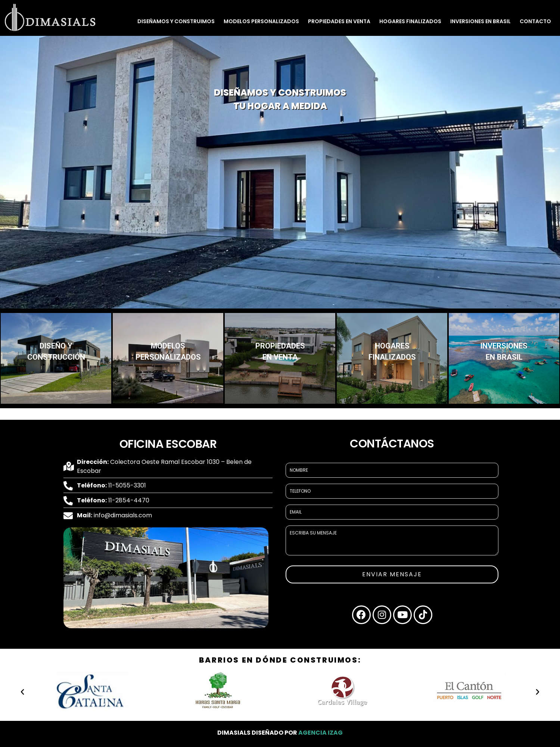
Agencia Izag (321, 733)
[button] (22, 692)
